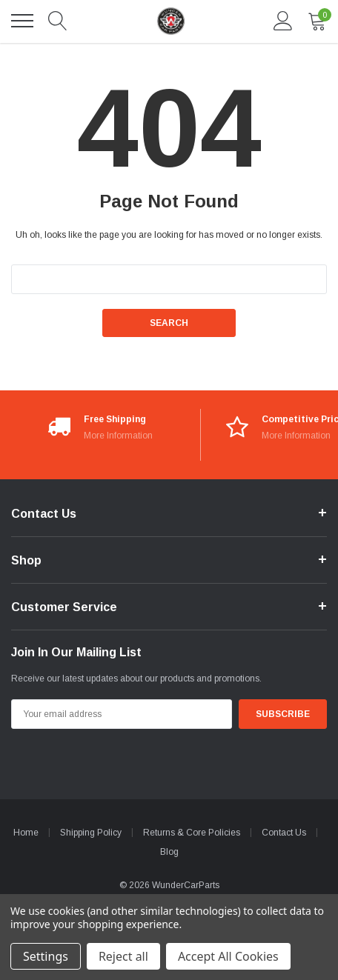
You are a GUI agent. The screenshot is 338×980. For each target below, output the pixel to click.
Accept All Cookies (228, 956)
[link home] (170, 21)
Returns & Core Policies (192, 833)
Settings (46, 956)
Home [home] (26, 833)
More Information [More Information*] (118, 436)
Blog (169, 852)
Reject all (123, 956)
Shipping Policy (91, 833)
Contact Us (284, 833)
